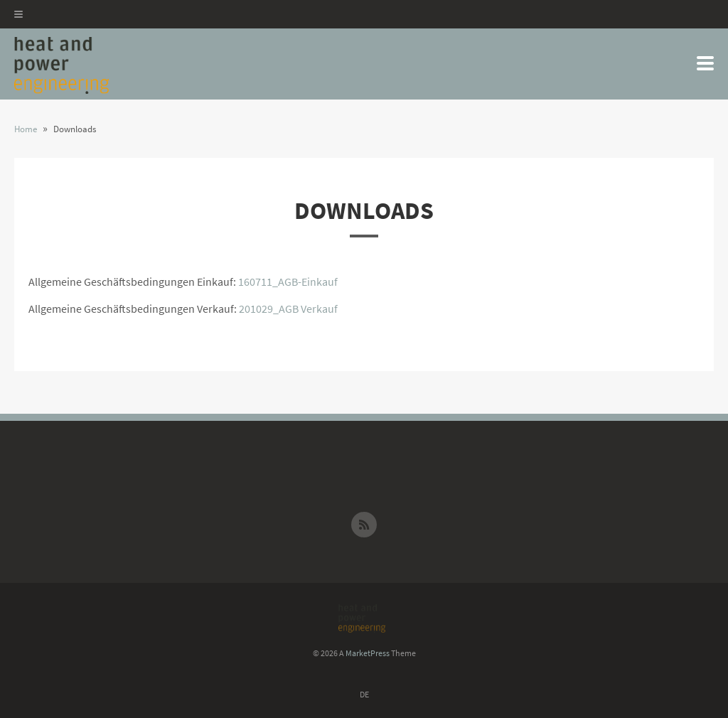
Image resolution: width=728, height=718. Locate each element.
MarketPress (368, 653)
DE (364, 694)
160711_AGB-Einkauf (288, 282)
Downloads (364, 210)
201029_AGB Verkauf (288, 309)
